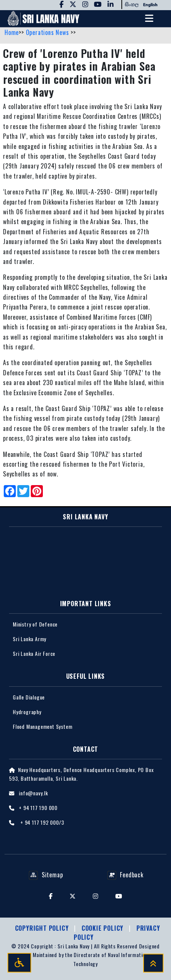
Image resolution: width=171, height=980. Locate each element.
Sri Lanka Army (30, 639)
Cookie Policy (103, 928)
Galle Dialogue (29, 697)
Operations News (48, 32)
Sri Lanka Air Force (34, 653)
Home (12, 32)
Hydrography (27, 712)
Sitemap (46, 875)
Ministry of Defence (35, 624)
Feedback (125, 875)
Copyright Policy (43, 928)
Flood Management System (42, 726)
